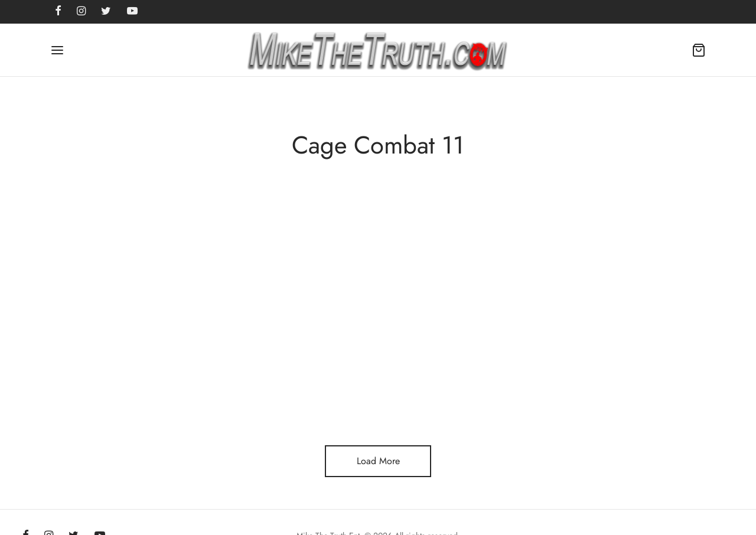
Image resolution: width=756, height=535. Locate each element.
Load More (378, 461)
